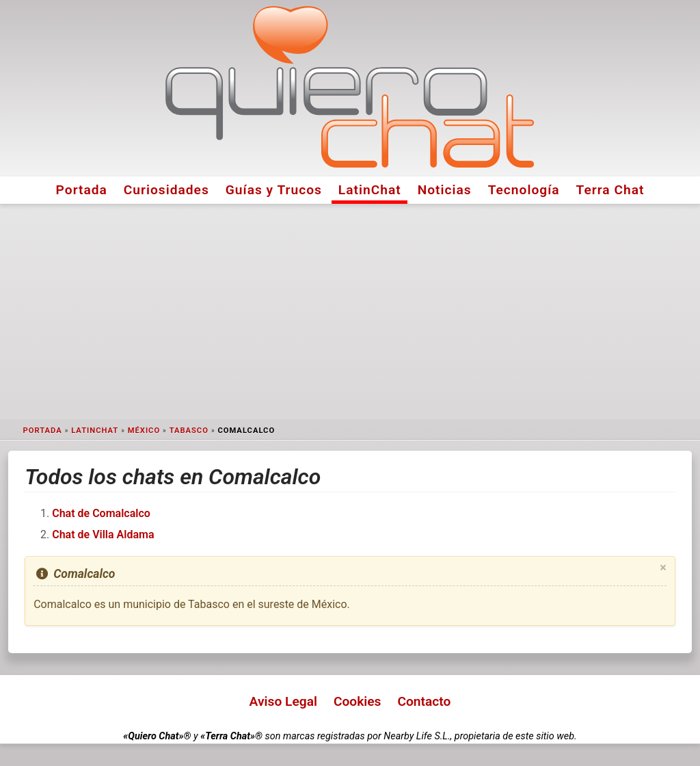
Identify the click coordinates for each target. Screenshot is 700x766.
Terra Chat (610, 190)
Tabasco (189, 431)
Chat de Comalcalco (101, 513)
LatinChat (370, 190)
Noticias (445, 190)
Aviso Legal (283, 701)
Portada (82, 190)
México (144, 431)
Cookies (358, 701)
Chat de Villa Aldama (103, 534)
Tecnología (524, 190)
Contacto (424, 701)
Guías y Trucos (274, 190)
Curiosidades (166, 190)
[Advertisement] (350, 312)
